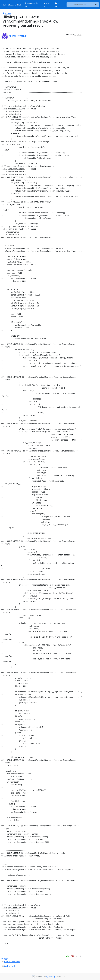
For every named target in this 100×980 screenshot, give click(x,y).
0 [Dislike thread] (73, 956)
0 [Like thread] (68, 956)
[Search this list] (80, 5)
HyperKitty (51, 976)
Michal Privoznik (18, 36)
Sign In (46, 5)
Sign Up (58, 5)
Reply (5, 959)
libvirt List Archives (11, 5)
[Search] (96, 5)
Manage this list (31, 5)
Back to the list (9, 966)
